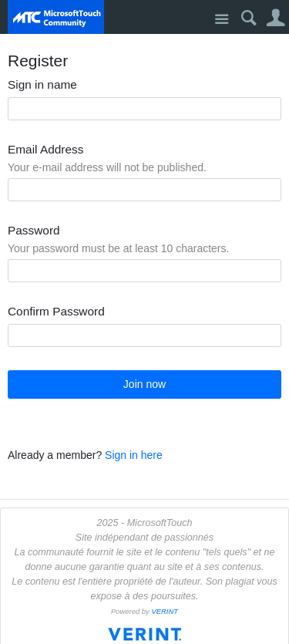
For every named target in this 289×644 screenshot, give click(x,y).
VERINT (165, 611)
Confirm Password (56, 312)
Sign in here (134, 455)
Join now (144, 384)
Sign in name (42, 85)
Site (222, 20)
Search (249, 18)
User (276, 18)
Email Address (45, 150)
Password (34, 231)
